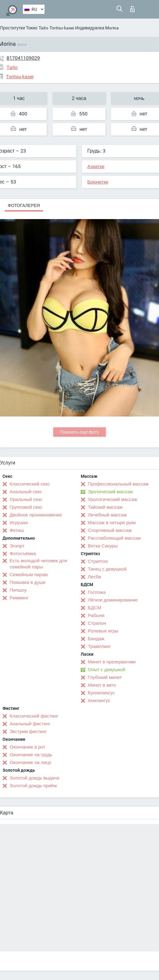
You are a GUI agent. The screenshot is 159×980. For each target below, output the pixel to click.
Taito (43, 28)
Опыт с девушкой (107, 670)
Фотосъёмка (23, 554)
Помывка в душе (28, 582)
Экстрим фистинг (28, 732)
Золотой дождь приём (33, 786)
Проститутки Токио (19, 28)
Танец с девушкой (107, 569)
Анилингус (99, 701)
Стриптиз (98, 561)
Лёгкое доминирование (113, 600)
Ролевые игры (103, 631)
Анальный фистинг (30, 724)
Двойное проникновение (36, 515)
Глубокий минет (105, 677)
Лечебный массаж (107, 515)
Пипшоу (18, 590)
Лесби (95, 577)
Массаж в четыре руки (112, 523)
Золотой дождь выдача (34, 778)
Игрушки (19, 523)
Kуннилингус (101, 693)
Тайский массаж (105, 507)
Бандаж (96, 639)
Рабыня (96, 615)
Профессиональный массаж (118, 484)
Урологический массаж (112, 499)
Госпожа (97, 592)
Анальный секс (26, 492)
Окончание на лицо (30, 762)
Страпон (97, 623)
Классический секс (30, 484)
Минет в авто (102, 685)
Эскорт (17, 546)
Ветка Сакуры (103, 546)
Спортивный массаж (110, 530)
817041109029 (23, 58)
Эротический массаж (110, 492)
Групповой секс (26, 507)
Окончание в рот (27, 747)
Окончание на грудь (31, 755)
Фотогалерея (24, 205)
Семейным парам (29, 575)
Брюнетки (98, 182)
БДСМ (95, 608)
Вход (132, 9)
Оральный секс (26, 499)
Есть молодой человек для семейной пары (38, 564)
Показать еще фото (79, 432)
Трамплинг (99, 646)
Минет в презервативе (112, 662)
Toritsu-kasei (62, 28)
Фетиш (17, 530)
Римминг (19, 598)
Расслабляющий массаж (114, 538)
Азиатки (96, 166)
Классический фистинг (34, 716)
